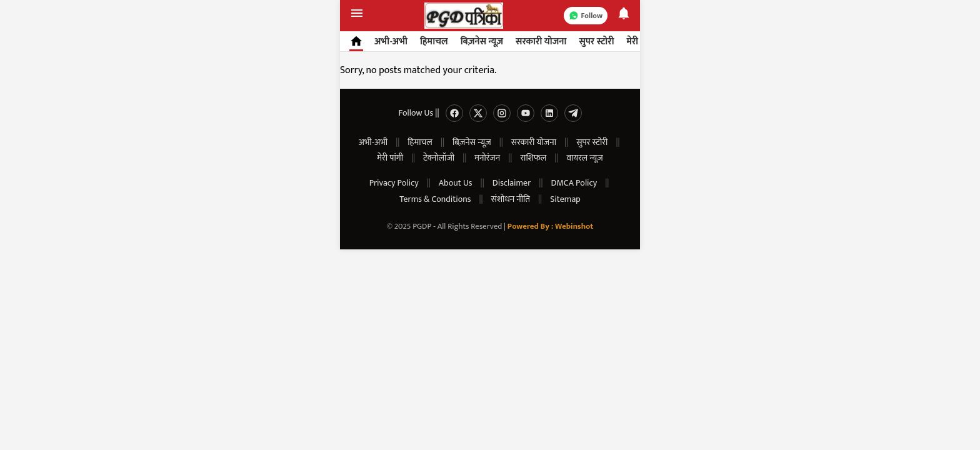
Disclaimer (512, 183)
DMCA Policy (574, 183)
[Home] (354, 41)
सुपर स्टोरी (596, 42)
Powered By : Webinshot (550, 226)
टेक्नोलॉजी (439, 158)
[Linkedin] (549, 113)
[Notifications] (624, 16)
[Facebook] (454, 113)
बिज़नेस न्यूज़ (482, 42)
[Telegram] (573, 113)
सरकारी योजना (541, 42)
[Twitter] (478, 113)
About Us (456, 183)
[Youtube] (526, 113)
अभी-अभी (391, 42)
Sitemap (565, 199)
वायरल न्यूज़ (584, 158)
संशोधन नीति (511, 199)
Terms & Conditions (435, 199)
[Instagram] (502, 113)
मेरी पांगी (390, 158)
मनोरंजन (487, 158)
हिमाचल (434, 42)
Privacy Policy (394, 183)
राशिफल (533, 158)
